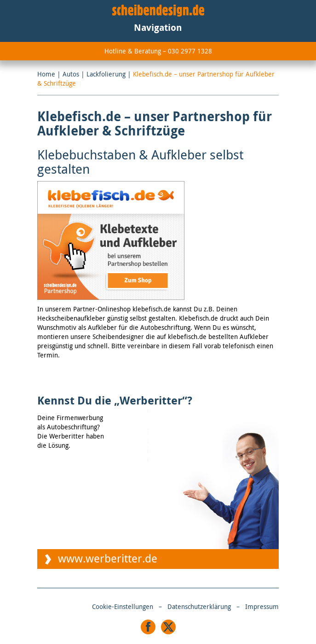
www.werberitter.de (108, 558)
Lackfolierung (106, 74)
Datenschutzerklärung (199, 606)
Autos (71, 74)
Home (46, 74)
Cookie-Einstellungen (123, 606)
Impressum (262, 606)
